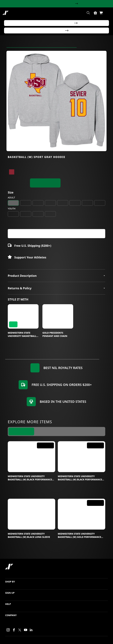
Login (73, 639)
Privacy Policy (84, 639)
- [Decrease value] (10, 228)
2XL (63, 207)
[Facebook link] (14, 630)
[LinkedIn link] (31, 630)
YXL (50, 219)
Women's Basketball (48, 47)
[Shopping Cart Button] (101, 13)
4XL (87, 207)
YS (13, 219)
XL (50, 207)
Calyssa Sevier (68, 47)
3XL (75, 207)
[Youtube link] (26, 630)
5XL (100, 207)
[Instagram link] (8, 630)
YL (38, 219)
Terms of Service (101, 639)
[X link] (20, 630)
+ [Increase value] (22, 228)
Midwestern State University (21, 47)
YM (26, 219)
